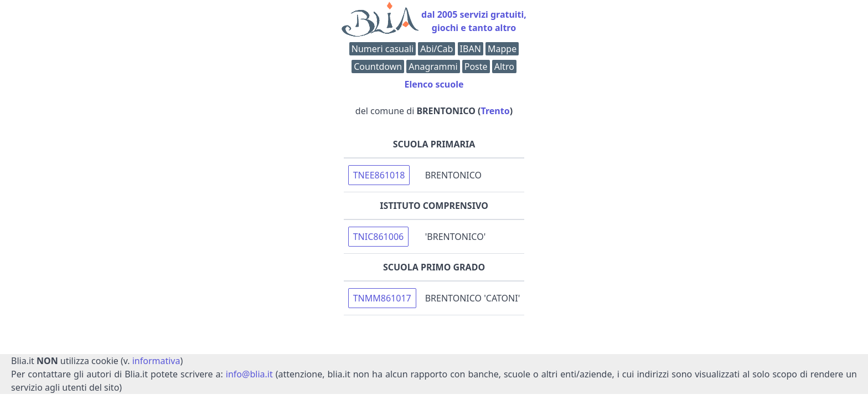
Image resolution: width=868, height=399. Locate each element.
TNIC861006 (379, 237)
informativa (156, 361)
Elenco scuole (434, 84)
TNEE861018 (379, 175)
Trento (495, 111)
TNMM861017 (382, 298)
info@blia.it (249, 374)
